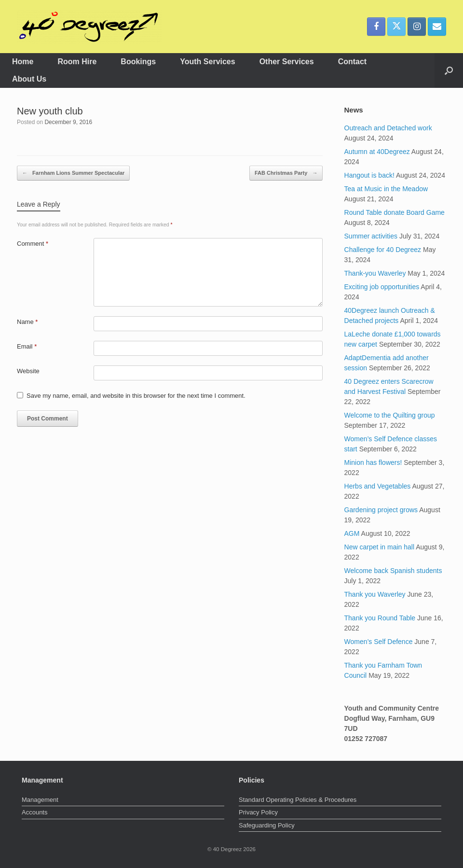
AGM (352, 533)
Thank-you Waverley (375, 273)
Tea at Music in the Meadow (386, 189)
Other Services (287, 62)
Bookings (138, 62)
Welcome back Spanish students (393, 571)
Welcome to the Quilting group (390, 415)
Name (27, 322)
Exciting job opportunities (382, 287)
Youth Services (207, 62)
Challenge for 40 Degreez (383, 250)
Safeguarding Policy (267, 825)
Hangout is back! (369, 175)
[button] (449, 70)
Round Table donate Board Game (395, 212)
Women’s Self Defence (379, 642)
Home (23, 62)
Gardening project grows (381, 510)
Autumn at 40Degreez (377, 152)
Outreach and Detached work (388, 128)
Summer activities (371, 236)
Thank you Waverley (375, 594)
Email (27, 346)
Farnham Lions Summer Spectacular (73, 173)
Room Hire (77, 62)
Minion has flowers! (373, 462)
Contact (353, 62)
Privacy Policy (258, 812)
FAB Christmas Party (286, 173)
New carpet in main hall (380, 547)
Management (40, 800)
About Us (29, 79)
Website (28, 371)
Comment (33, 244)
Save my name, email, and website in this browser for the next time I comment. (136, 396)
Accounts (34, 812)
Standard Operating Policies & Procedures (298, 800)
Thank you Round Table (380, 618)
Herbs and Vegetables (378, 486)
